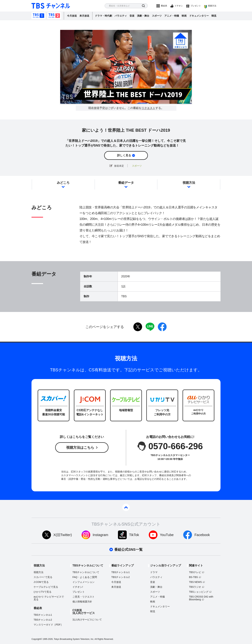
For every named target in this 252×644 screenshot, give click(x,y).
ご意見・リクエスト (83, 597)
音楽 (132, 16)
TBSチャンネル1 (38, 16)
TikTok (134, 535)
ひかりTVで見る (43, 592)
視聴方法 (212, 6)
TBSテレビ (195, 572)
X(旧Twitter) (63, 535)
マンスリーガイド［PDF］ (48, 625)
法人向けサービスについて (87, 620)
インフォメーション (83, 582)
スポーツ (157, 16)
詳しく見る (124, 155)
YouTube (167, 535)
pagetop (126, 507)
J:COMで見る (41, 582)
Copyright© (37, 639)
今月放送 (72, 16)
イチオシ (179, 6)
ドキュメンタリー (199, 16)
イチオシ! (78, 587)
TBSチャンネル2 (54, 16)
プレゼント (196, 6)
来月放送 (84, 16)
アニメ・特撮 (172, 16)
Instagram (101, 535)
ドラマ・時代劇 (103, 16)
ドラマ (154, 572)
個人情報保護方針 (82, 602)
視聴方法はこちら (80, 447)
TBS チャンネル (51, 6)
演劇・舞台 (143, 16)
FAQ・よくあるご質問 (85, 577)
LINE (150, 327)
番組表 (164, 6)
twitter (138, 327)
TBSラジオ (195, 587)
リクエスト (148, 108)
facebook (162, 327)
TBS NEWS (195, 582)
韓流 (214, 16)
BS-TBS (193, 577)
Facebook (202, 535)
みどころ (63, 183)
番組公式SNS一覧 (128, 550)
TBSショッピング (199, 592)
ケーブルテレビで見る (46, 587)
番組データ (126, 183)
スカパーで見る (43, 577)
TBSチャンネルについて (86, 572)
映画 (184, 16)
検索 (143, 6)
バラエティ (121, 16)
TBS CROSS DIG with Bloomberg (201, 598)
